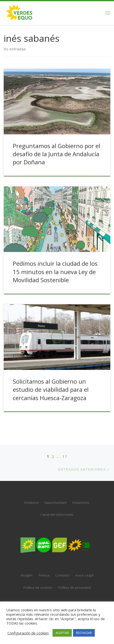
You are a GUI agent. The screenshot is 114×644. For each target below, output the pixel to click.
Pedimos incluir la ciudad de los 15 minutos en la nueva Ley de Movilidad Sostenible (55, 272)
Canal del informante (57, 510)
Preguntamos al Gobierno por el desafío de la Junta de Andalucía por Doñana (57, 154)
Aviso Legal (84, 571)
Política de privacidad (75, 583)
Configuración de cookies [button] (28, 633)
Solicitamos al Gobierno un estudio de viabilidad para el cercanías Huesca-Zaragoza (51, 390)
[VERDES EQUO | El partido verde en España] (19, 12)
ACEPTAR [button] (62, 633)
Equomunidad (56, 498)
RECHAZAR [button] (84, 633)
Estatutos (32, 498)
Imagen (27, 571)
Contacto (62, 571)
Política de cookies (38, 583)
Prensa (44, 571)
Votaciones (81, 498)
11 (65, 452)
